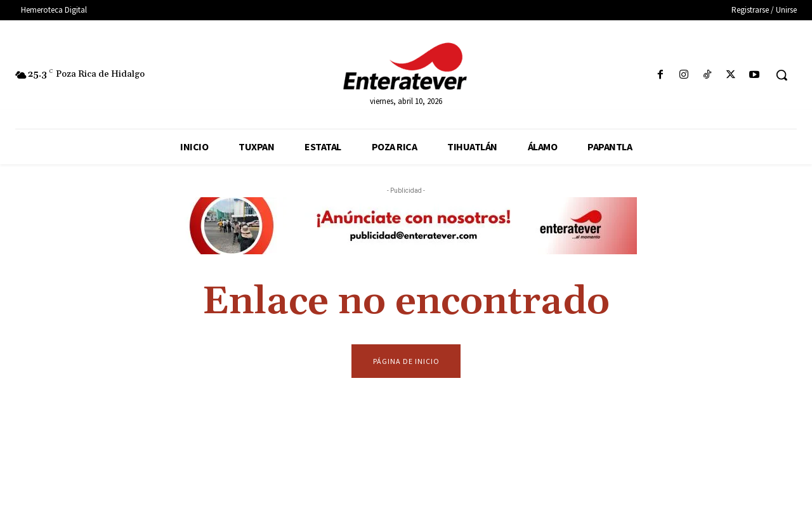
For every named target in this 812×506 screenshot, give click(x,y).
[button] (782, 75)
